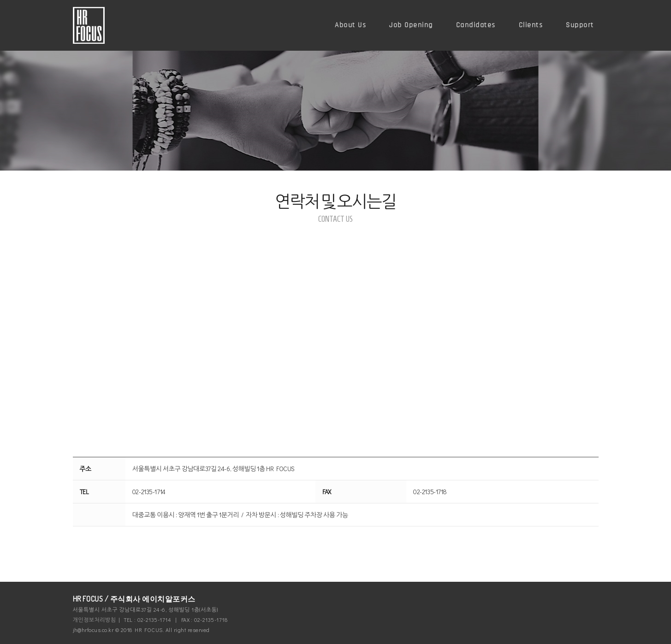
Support (580, 25)
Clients (531, 25)
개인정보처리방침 (95, 620)
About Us (350, 25)
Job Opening (411, 25)
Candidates (476, 25)
